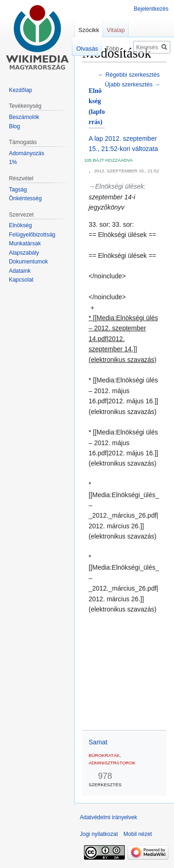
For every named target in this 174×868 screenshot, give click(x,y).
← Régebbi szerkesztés (129, 75)
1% (13, 162)
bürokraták (104, 755)
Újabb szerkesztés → (132, 85)
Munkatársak (25, 243)
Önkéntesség (25, 198)
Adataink (20, 271)
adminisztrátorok (112, 763)
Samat (98, 742)
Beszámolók (24, 117)
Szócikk (89, 30)
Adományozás (26, 153)
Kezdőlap (20, 90)
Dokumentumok (28, 262)
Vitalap (116, 30)
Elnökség (20, 225)
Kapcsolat (21, 280)
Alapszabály (24, 253)
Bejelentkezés (151, 9)
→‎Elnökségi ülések (116, 186)
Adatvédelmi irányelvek (108, 817)
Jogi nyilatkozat (99, 834)
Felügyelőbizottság (32, 235)
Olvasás (81, 49)
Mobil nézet (138, 834)
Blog (14, 126)
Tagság (18, 190)
